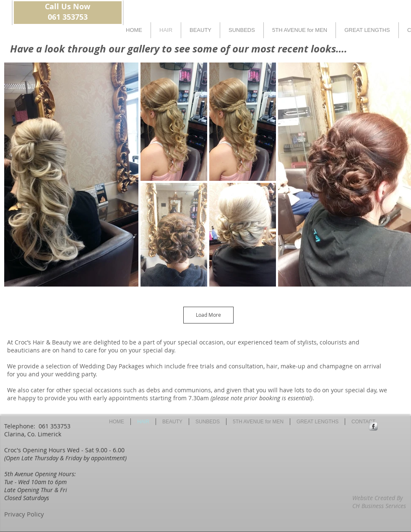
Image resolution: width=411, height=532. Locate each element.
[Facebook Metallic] (373, 426)
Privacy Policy (24, 514)
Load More (208, 315)
